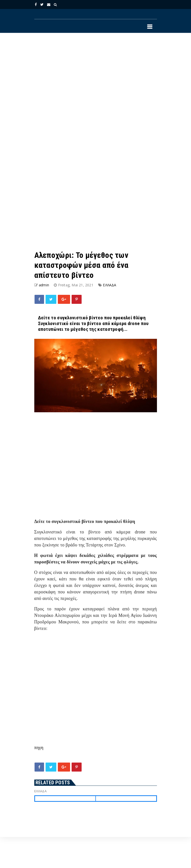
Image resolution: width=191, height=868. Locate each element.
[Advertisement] (75, 90)
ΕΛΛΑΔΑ (110, 285)
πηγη (39, 748)
